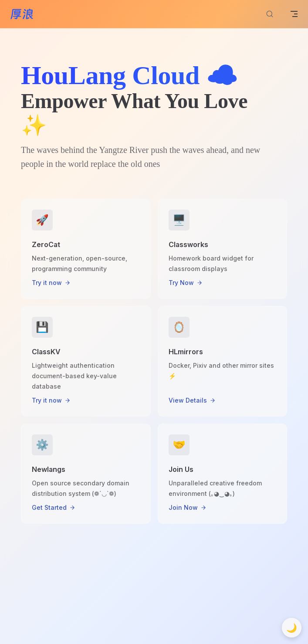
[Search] (270, 14)
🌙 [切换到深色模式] (292, 628)
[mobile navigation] (294, 14)
